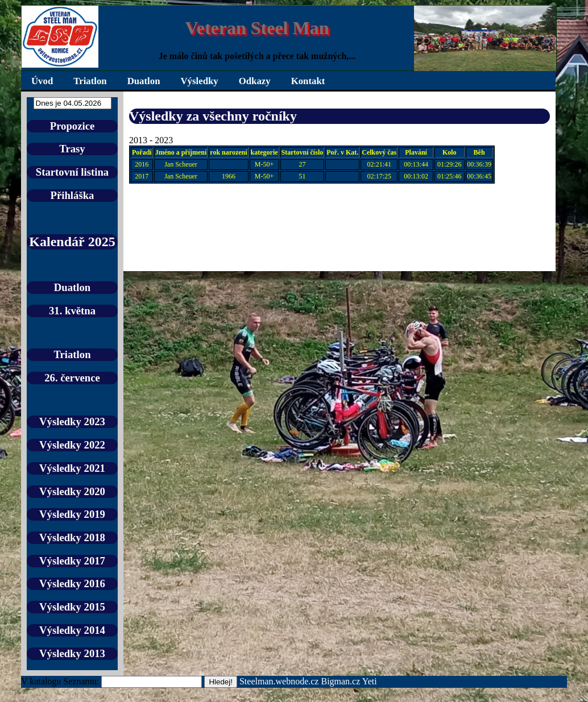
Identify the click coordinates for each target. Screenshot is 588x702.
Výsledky (200, 81)
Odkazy (255, 81)
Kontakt (308, 81)
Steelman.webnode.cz (279, 681)
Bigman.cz (341, 681)
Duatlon (144, 81)
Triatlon (90, 81)
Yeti (370, 681)
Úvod (42, 81)
